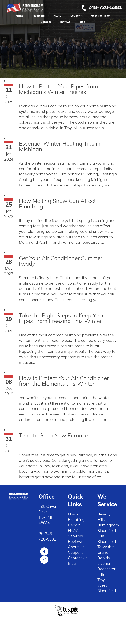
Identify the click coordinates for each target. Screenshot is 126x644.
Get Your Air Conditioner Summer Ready (61, 261)
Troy (101, 580)
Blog (82, 22)
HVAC (57, 16)
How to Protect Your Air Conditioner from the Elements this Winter (64, 381)
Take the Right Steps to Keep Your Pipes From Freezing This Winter (61, 318)
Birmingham (108, 525)
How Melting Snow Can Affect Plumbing (57, 204)
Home (19, 16)
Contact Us (78, 558)
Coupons (76, 16)
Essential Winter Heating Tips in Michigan (60, 146)
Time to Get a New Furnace (54, 435)
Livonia (104, 563)
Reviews (65, 22)
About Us (76, 547)
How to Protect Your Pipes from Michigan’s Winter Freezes (58, 89)
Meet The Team (101, 16)
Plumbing (38, 16)
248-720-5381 (102, 7)
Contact (46, 22)
